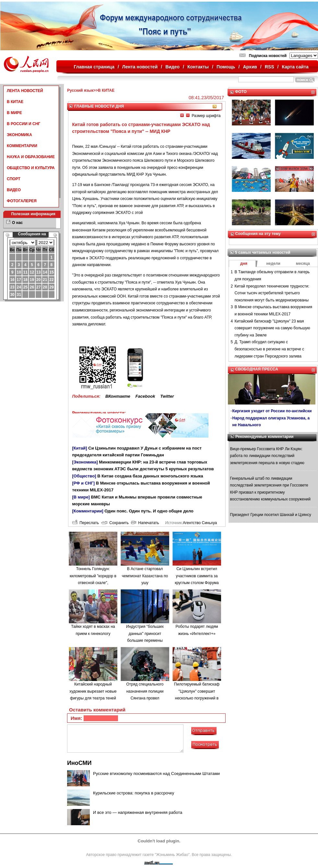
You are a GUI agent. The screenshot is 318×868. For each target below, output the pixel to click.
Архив (250, 67)
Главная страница (94, 67)
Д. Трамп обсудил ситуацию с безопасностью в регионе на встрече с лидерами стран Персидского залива (270, 349)
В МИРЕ (14, 113)
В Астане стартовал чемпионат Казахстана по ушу (145, 576)
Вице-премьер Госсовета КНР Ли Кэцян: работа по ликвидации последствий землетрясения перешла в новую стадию (267, 456)
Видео (172, 67)
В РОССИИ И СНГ (24, 124)
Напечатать (145, 523)
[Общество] (84, 476)
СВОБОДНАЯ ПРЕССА (257, 369)
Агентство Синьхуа (200, 523)
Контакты (198, 67)
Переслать (86, 523)
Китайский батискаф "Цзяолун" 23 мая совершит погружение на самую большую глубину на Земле (272, 328)
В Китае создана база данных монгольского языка (150, 476)
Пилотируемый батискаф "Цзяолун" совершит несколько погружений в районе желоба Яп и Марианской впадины (197, 698)
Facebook (145, 396)
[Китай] (80, 448)
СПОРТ (14, 179)
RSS (270, 67)
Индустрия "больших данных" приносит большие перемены (145, 633)
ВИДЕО (14, 190)
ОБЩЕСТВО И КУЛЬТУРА (31, 168)
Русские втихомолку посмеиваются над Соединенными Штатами (156, 774)
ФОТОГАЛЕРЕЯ (22, 201)
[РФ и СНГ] (84, 483)
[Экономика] (85, 462)
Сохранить (115, 523)
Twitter (167, 396)
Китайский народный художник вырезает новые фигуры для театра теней (93, 691)
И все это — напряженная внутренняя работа (138, 812)
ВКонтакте (118, 396)
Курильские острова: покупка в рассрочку (134, 793)
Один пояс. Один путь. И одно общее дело (149, 511)
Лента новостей (140, 67)
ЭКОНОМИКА (19, 135)
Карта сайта (295, 67)
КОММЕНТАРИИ (22, 146)
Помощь (226, 67)
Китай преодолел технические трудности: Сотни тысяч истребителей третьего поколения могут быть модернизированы (272, 293)
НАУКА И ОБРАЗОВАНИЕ (31, 157)
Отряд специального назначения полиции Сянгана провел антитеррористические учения (145, 698)
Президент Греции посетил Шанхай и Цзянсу (271, 515)
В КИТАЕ (15, 102)
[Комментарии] (88, 511)
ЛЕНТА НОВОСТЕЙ (25, 91)
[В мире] (81, 497)
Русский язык (80, 90)
